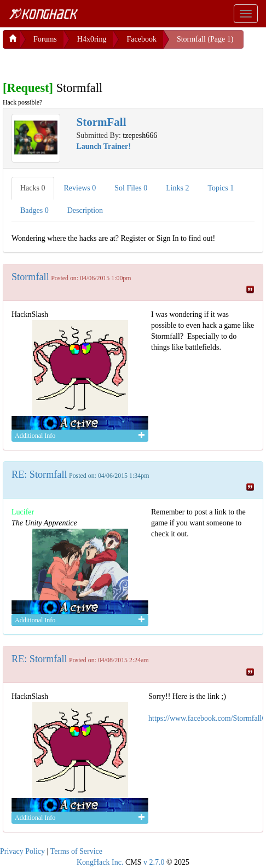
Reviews (80, 186)
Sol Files (131, 186)
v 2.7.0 (154, 860)
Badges (34, 208)
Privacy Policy (22, 849)
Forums (45, 37)
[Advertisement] (90, 60)
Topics (221, 186)
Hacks (33, 186)
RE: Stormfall (39, 472)
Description (85, 208)
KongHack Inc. (100, 860)
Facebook (141, 37)
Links (177, 186)
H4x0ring (92, 37)
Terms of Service (76, 849)
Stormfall (30, 275)
